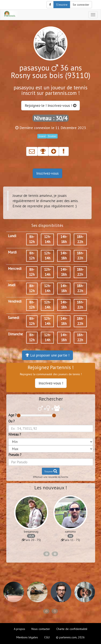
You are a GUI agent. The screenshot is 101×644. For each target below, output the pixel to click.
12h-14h (47, 239)
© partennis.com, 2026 (70, 637)
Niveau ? (15, 434)
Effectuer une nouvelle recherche (51, 477)
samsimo (70, 532)
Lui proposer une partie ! (47, 355)
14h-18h (64, 239)
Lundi (12, 236)
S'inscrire (62, 5)
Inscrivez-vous (47, 173)
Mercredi (15, 269)
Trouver (51, 471)
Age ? (12, 415)
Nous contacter (41, 629)
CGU (47, 637)
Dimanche (15, 334)
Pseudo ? (15, 455)
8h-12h (32, 239)
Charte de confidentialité (72, 629)
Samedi (14, 318)
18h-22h (80, 239)
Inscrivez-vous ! (51, 383)
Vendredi (15, 301)
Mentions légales (27, 637)
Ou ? (12, 421)
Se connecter (81, 5)
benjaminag (31, 532)
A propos (19, 629)
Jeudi (12, 285)
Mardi (12, 252)
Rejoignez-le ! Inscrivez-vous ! (50, 105)
